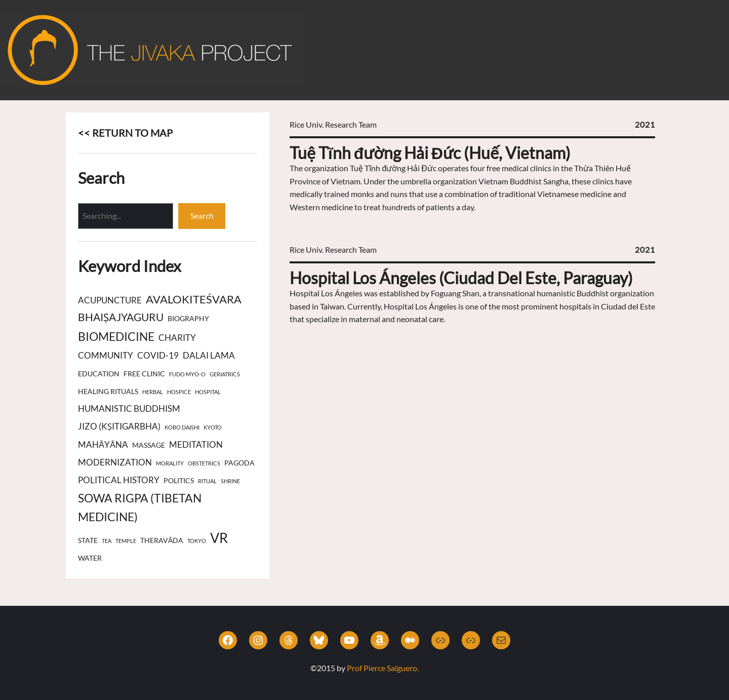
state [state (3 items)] (88, 540)
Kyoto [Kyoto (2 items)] (213, 427)
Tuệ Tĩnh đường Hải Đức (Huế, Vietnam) (430, 153)
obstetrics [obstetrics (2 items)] (204, 463)
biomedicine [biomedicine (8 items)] (116, 336)
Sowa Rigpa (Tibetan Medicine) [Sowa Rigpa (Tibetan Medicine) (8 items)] (140, 507)
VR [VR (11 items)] (219, 538)
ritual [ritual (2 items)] (207, 481)
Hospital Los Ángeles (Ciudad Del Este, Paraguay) (461, 278)
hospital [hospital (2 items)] (208, 392)
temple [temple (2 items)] (126, 541)
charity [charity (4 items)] (177, 338)
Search (202, 216)
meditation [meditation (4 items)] (196, 445)
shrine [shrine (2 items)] (230, 481)
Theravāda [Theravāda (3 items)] (162, 540)
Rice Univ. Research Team (333, 124)
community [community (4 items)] (106, 356)
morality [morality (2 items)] (170, 463)
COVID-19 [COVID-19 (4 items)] (158, 356)
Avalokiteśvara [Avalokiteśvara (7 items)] (194, 299)
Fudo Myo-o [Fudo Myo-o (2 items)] (187, 374)
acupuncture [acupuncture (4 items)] (110, 300)
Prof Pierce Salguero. (383, 668)
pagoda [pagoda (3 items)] (239, 463)
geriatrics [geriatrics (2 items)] (225, 374)
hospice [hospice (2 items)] (179, 392)
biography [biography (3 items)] (188, 318)
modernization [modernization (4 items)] (115, 462)
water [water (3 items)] (90, 558)
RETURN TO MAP (132, 133)
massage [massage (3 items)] (149, 445)
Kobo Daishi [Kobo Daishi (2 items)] (182, 427)
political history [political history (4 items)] (119, 480)
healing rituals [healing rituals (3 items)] (108, 391)
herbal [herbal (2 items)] (153, 392)
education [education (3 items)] (99, 374)
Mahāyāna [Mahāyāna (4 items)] (103, 445)
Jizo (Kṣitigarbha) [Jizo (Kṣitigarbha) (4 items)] (119, 426)
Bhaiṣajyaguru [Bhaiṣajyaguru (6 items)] (121, 317)
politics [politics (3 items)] (179, 480)
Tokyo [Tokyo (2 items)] (197, 541)
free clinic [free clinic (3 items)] (144, 374)
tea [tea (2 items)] (107, 541)
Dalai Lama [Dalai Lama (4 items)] (209, 356)
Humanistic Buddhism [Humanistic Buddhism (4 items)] (129, 409)
